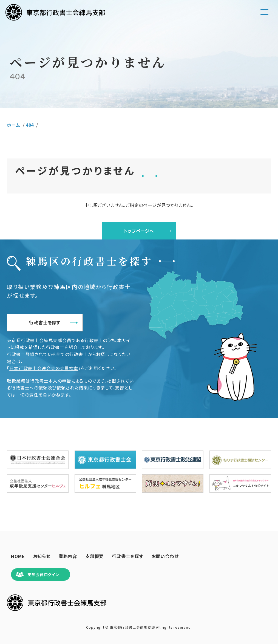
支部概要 (94, 556)
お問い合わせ (165, 556)
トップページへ (139, 231)
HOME (18, 556)
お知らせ (42, 556)
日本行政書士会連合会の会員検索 (44, 368)
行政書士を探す (45, 322)
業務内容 (68, 556)
